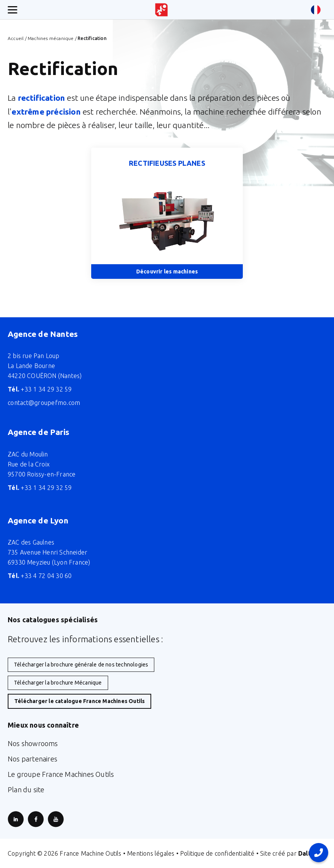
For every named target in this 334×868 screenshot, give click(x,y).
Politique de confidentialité (217, 853)
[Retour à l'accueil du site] (161, 10)
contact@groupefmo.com (44, 403)
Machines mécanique (51, 38)
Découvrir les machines (167, 272)
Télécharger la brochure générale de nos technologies (81, 665)
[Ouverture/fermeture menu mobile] (13, 10)
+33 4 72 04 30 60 (40, 576)
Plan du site (26, 790)
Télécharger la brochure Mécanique (58, 683)
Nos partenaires (33, 759)
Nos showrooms (33, 743)
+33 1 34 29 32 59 (40, 389)
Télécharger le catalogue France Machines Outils (79, 701)
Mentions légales (151, 853)
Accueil (16, 38)
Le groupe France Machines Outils (61, 774)
